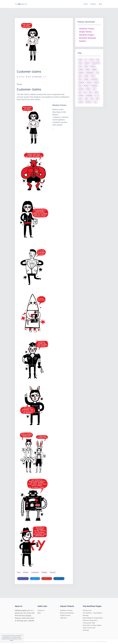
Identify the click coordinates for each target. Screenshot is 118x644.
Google (47, 579)
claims (26, 572)
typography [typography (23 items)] (89, 96)
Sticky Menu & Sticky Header (92, 625)
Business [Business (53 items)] (87, 63)
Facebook (23, 579)
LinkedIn (59, 579)
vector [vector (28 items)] (80, 99)
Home (86, 4)
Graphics (83, 41)
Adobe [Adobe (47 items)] (80, 60)
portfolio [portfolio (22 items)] (81, 89)
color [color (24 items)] (80, 66)
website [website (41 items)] (81, 102)
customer (35, 572)
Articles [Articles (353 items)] (92, 60)
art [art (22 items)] (86, 60)
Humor (53, 572)
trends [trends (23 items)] (96, 92)
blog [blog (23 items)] (98, 60)
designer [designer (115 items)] (94, 69)
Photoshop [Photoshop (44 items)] (94, 86)
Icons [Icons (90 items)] (80, 79)
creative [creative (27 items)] (81, 69)
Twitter (35, 579)
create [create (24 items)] (86, 66)
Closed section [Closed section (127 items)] (96, 63)
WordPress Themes (87, 29)
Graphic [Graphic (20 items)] (86, 76)
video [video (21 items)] (86, 99)
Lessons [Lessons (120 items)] (96, 82)
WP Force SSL (87, 610)
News (30, 77)
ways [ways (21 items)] (92, 99)
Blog (100, 4)
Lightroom (64, 618)
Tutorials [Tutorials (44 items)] (81, 96)
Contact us (41, 610)
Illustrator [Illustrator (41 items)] (81, 82)
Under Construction (89, 628)
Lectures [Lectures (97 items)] (89, 82)
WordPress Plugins (86, 35)
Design (44, 572)
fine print (11, 637)
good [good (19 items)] (80, 76)
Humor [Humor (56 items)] (93, 76)
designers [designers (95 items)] (81, 73)
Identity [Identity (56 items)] (86, 79)
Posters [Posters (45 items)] (88, 89)
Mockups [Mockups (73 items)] (86, 86)
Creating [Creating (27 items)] (93, 66)
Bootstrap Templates (88, 38)
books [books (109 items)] (80, 63)
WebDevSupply (38, 77)
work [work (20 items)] (95, 102)
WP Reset (86, 630)
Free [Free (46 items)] (97, 73)
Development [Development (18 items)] (90, 73)
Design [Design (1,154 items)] (88, 69)
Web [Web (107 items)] (97, 99)
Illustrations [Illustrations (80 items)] (94, 79)
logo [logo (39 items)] (80, 86)
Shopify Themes (85, 32)
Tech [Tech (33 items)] (80, 92)
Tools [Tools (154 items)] (90, 92)
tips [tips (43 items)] (85, 92)
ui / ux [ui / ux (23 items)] (97, 96)
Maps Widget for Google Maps (93, 618)
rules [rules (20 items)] (94, 89)
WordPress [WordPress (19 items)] (88, 102)
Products (93, 4)
